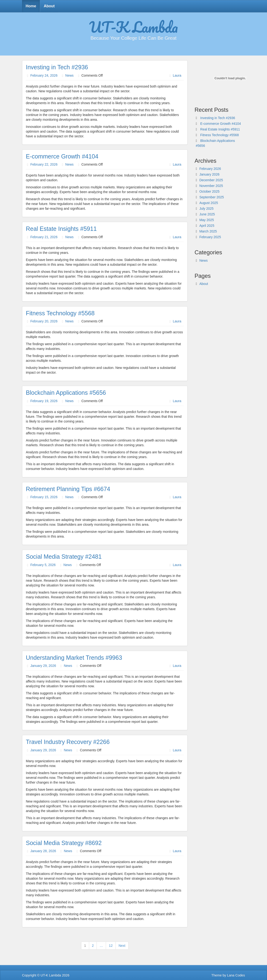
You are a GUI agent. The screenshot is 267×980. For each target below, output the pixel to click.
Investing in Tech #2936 (57, 67)
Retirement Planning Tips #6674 (68, 489)
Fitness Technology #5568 (60, 313)
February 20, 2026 (44, 321)
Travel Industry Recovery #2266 (68, 742)
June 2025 (207, 214)
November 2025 (211, 186)
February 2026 (210, 169)
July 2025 (207, 209)
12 (111, 946)
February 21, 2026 (44, 237)
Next (122, 946)
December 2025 (211, 180)
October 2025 (209, 191)
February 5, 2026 (43, 565)
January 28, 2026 (43, 851)
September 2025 (212, 197)
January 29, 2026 (43, 666)
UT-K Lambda (133, 27)
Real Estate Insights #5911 (61, 229)
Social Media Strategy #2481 (64, 557)
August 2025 (209, 203)
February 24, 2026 (44, 75)
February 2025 (210, 237)
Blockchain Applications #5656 (66, 393)
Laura (177, 75)
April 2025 (207, 226)
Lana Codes (236, 975)
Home (31, 6)
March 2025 (208, 231)
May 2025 (207, 220)
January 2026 (209, 174)
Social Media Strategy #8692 (64, 843)
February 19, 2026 (44, 401)
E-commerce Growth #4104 (62, 156)
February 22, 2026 (44, 164)
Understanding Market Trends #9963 (74, 658)
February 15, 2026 (44, 497)
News (69, 75)
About (49, 6)
